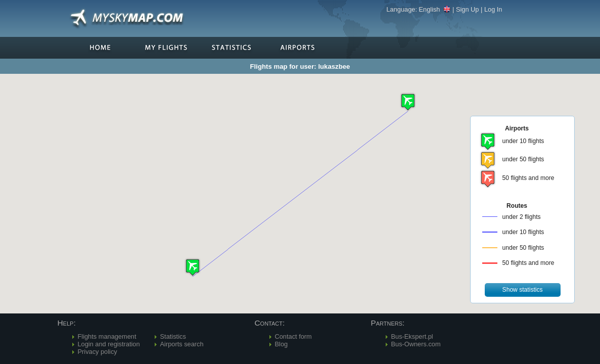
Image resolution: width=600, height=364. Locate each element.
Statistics (173, 336)
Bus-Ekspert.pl (412, 336)
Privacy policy (98, 352)
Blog (282, 344)
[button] (193, 267)
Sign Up (468, 9)
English (435, 9)
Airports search (182, 344)
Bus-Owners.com (416, 344)
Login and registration (109, 344)
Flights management (107, 336)
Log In (493, 9)
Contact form (293, 336)
